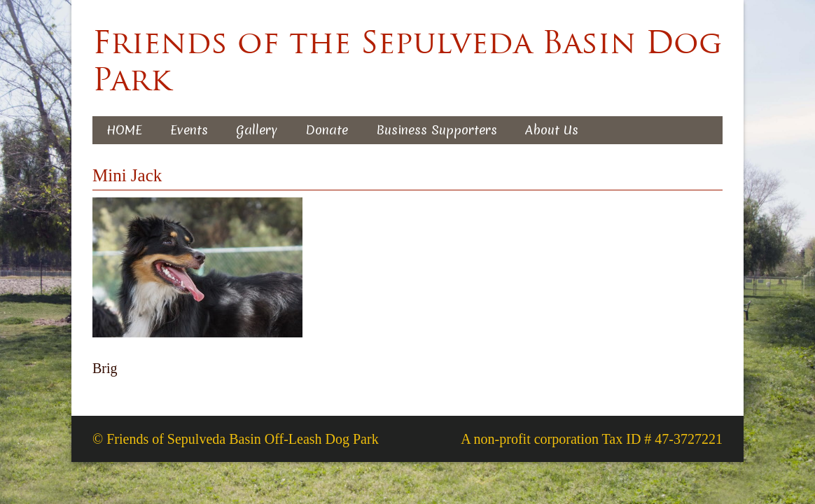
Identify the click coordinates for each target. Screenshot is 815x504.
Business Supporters (437, 130)
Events (189, 130)
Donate (327, 130)
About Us (552, 130)
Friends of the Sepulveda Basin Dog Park (407, 61)
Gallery (257, 130)
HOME (124, 130)
